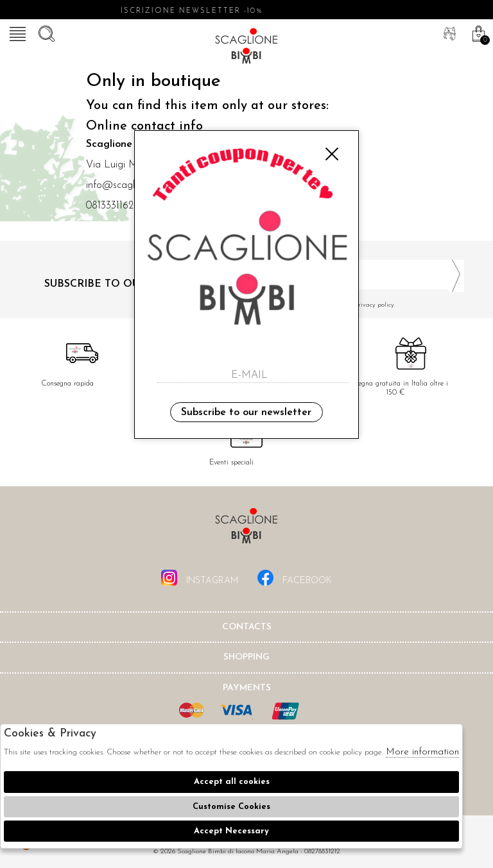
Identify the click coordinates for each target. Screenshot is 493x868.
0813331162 (110, 206)
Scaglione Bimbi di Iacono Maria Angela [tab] (246, 530)
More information (422, 752)
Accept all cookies (232, 782)
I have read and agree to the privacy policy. (360, 305)
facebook (295, 578)
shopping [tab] (246, 657)
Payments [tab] (247, 688)
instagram (200, 578)
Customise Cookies (231, 807)
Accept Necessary (231, 831)
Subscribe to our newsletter (246, 413)
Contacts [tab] (247, 627)
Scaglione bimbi (246, 48)
